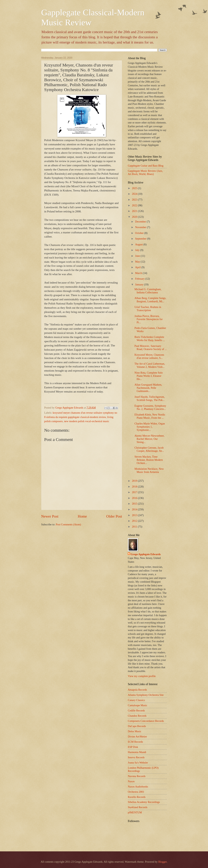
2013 (135, 515)
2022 (135, 205)
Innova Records (136, 757)
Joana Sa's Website (138, 763)
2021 (135, 211)
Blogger (162, 862)
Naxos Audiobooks (138, 787)
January (140, 285)
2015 (135, 504)
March (139, 273)
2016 (135, 498)
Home (82, 516)
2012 (135, 521)
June (138, 256)
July (138, 250)
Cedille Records (136, 711)
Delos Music (135, 731)
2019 (135, 481)
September (141, 239)
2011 (135, 527)
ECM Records (135, 742)
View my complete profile (142, 676)
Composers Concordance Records (146, 721)
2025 (135, 188)
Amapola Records (137, 690)
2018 (135, 487)
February (140, 279)
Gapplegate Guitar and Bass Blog (146, 166)
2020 (135, 217)
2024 (135, 194)
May (138, 262)
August (139, 244)
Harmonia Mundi (137, 752)
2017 (135, 492)
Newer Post (50, 516)
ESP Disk (133, 747)
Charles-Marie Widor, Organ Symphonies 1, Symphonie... (150, 427)
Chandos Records (137, 716)
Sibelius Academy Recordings (144, 802)
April (138, 267)
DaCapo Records (137, 726)
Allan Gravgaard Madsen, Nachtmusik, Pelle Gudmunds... (148, 388)
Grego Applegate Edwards (146, 554)
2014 (135, 509)
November (141, 227)
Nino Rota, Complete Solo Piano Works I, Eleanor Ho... (149, 376)
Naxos (131, 781)
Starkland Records (138, 807)
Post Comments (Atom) (68, 525)
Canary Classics (136, 700)
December (141, 222)
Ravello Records (137, 797)
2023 (135, 200)
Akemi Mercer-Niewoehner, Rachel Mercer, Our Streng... (149, 439)
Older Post (114, 516)
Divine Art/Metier (137, 737)
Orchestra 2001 (136, 792)
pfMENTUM (135, 812)
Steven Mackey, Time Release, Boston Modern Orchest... (149, 460)
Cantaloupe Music (138, 705)
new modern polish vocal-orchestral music (87, 421)
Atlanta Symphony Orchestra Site (146, 695)
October (140, 233)
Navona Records (137, 776)
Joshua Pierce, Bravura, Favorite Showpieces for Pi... (149, 319)
